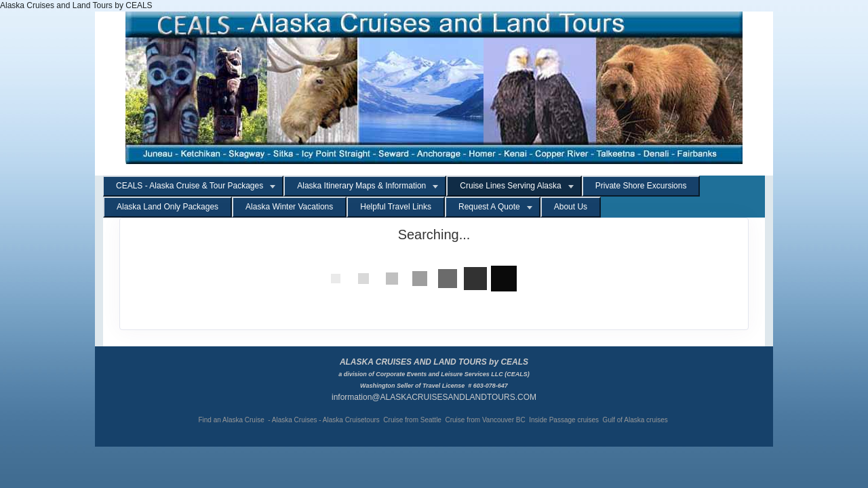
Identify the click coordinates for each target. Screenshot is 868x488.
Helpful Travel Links (396, 207)
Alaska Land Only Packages (167, 207)
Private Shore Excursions (641, 186)
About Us (571, 207)
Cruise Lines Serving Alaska (510, 186)
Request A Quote (489, 207)
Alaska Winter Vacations (289, 207)
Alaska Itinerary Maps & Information (361, 186)
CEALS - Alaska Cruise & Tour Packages (190, 186)
